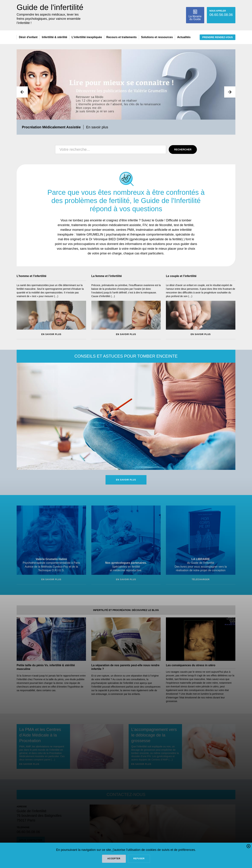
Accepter (114, 859)
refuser (139, 859)
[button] (248, 847)
